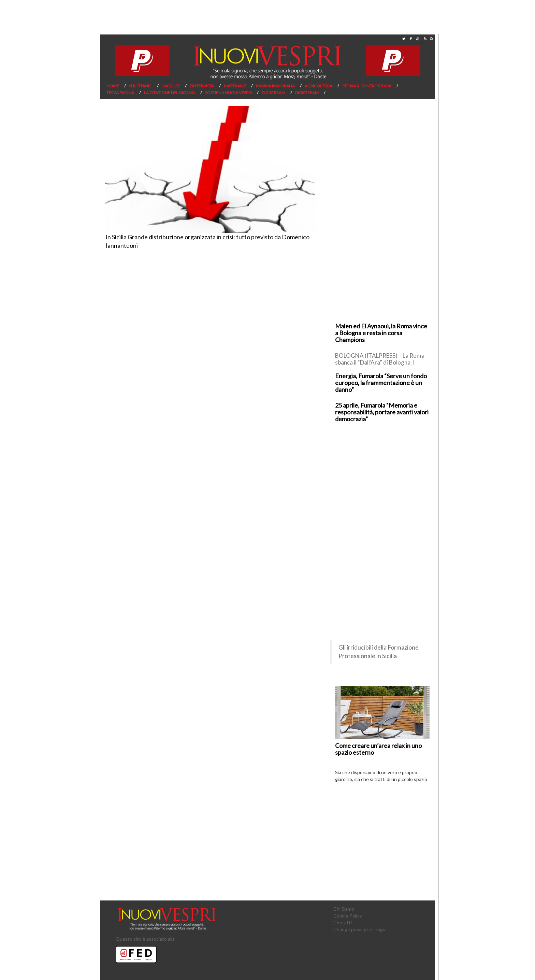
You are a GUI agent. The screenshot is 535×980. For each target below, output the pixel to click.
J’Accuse (171, 86)
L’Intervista (202, 86)
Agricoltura (319, 86)
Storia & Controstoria (367, 86)
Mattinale (235, 86)
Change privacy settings (359, 929)
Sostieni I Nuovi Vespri (228, 93)
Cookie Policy (348, 916)
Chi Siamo (344, 909)
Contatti (343, 922)
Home (113, 86)
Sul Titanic (140, 86)
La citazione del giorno (170, 93)
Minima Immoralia (275, 86)
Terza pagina (120, 93)
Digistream (273, 93)
